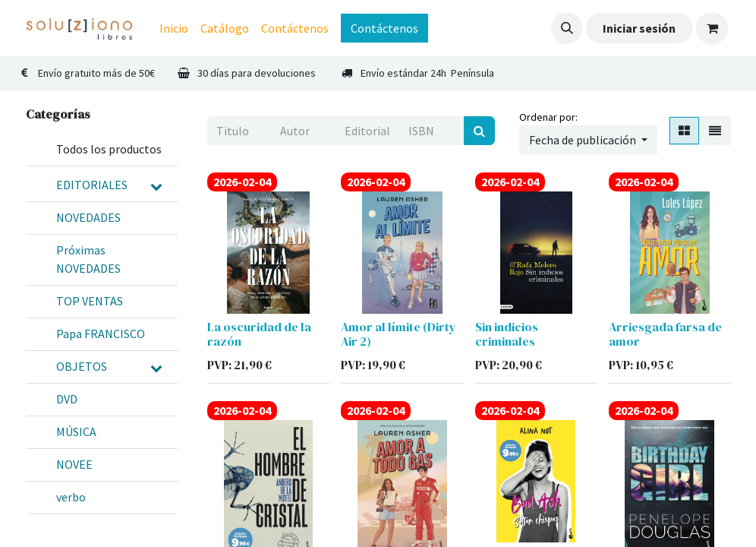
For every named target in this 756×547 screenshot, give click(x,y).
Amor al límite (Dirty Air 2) (398, 334)
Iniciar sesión (639, 28)
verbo (71, 497)
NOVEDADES (88, 217)
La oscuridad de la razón (259, 334)
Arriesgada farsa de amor (665, 334)
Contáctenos (384, 28)
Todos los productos (109, 149)
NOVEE (74, 464)
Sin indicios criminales (507, 334)
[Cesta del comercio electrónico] (712, 28)
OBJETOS (82, 366)
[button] (567, 28)
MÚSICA (76, 432)
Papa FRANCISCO (101, 334)
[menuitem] (174, 28)
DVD (67, 399)
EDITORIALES (92, 185)
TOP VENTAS (90, 301)
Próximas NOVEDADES (88, 259)
